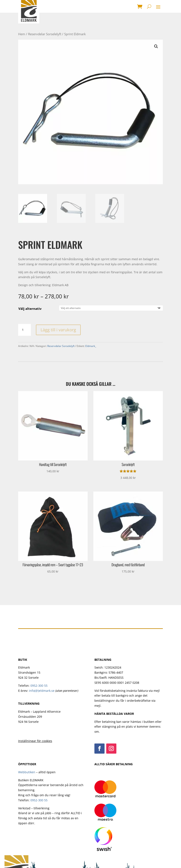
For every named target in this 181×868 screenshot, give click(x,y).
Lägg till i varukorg (58, 330)
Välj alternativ (30, 309)
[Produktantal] (24, 330)
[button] (156, 46)
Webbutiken (27, 772)
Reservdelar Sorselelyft (45, 34)
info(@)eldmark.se (42, 691)
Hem (22, 34)
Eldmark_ (91, 346)
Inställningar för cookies (35, 741)
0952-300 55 (39, 686)
